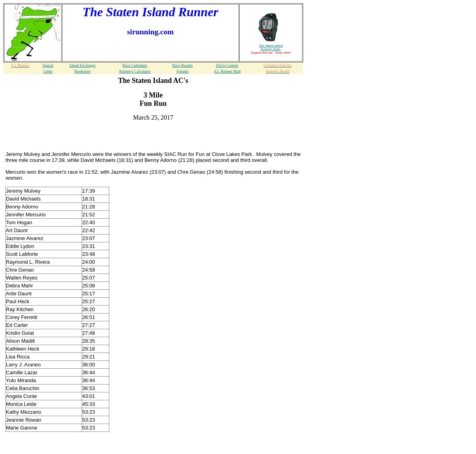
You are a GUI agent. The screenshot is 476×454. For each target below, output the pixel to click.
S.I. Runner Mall (227, 71)
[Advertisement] (153, 139)
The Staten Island (271, 47)
